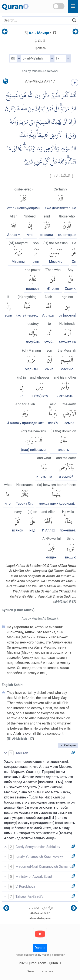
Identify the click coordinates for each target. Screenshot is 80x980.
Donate (40, 948)
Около (31, 971)
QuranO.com (37, 963)
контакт (48, 971)
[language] (6, 82)
